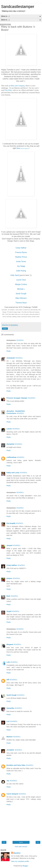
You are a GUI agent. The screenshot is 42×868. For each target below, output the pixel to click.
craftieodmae (12, 457)
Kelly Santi (15, 275)
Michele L (21, 289)
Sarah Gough (21, 294)
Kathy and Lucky (13, 473)
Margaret (10, 644)
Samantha (10, 708)
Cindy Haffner (21, 248)
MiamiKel (17, 853)
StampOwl (10, 444)
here (23, 148)
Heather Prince (21, 257)
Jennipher (10, 750)
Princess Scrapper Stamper (17, 398)
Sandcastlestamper (18, 7)
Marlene (10, 737)
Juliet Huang (21, 271)
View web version (21, 847)
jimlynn (9, 578)
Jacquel (10, 545)
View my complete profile (20, 861)
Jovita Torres (21, 261)
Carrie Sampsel (12, 794)
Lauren (9, 429)
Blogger (25, 866)
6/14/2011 (20, 340)
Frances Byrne (21, 252)
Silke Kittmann (21, 298)
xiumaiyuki (11, 358)
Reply (9, 351)
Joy (8, 781)
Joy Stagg (21, 266)
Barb (8, 596)
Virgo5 (9, 611)
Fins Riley (9, 90)
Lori (8, 721)
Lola (8, 662)
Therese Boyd (21, 303)
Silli (8, 680)
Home (21, 842)
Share (5, 329)
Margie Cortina (21, 284)
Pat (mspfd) (11, 523)
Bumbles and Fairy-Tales (16, 765)
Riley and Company (18, 86)
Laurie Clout (21, 280)
